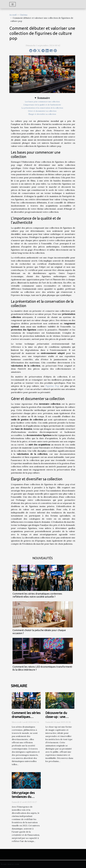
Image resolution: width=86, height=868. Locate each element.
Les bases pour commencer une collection (42, 102)
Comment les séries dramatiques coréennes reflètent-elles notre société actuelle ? (37, 595)
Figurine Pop (52, 386)
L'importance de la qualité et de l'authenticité (42, 105)
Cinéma (23, 15)
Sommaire (44, 98)
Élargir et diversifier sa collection (42, 114)
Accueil (13, 15)
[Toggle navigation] (13, 4)
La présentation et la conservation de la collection (42, 108)
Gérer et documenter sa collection (42, 111)
